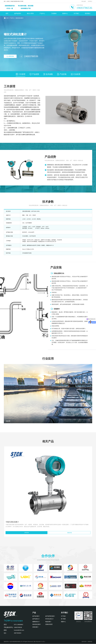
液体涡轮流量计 (20, 18)
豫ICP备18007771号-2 (40, 642)
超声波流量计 (36, 616)
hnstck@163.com (19, 630)
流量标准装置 (49, 625)
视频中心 (63, 622)
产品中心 (42, 13)
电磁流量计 (48, 622)
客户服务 (63, 619)
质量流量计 (35, 627)
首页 (7, 13)
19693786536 (84, 8)
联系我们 (90, 1)
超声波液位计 (36, 619)
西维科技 (90, 642)
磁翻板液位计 (36, 622)
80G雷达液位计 (49, 619)
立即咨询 (26, 533)
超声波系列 (18, 13)
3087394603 (18, 633)
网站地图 (84, 1)
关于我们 (76, 13)
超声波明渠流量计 (50, 616)
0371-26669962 (19, 625)
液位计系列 (30, 13)
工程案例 (54, 13)
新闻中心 (65, 13)
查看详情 (70, 533)
